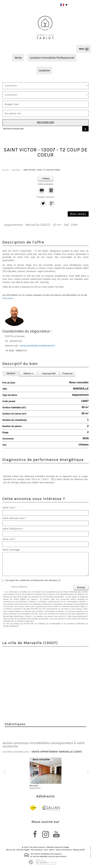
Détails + (29, 373)
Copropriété (49, 373)
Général (11, 373)
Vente (18, 58)
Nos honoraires (37, 850)
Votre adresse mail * (14, 518)
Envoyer (81, 587)
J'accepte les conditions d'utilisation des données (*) (33, 580)
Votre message (11, 550)
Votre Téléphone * (13, 529)
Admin (52, 850)
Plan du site (11, 850)
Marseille (16, 170)
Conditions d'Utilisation (76, 624)
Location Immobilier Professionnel (52, 58)
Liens (46, 850)
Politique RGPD (79, 850)
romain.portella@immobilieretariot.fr (37, 346)
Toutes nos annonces (64, 850)
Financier (68, 373)
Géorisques (8, 298)
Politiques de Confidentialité (49, 624)
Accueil (6, 170)
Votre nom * (9, 507)
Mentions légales (23, 850)
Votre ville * (9, 539)
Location (44, 70)
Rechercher (45, 123)
